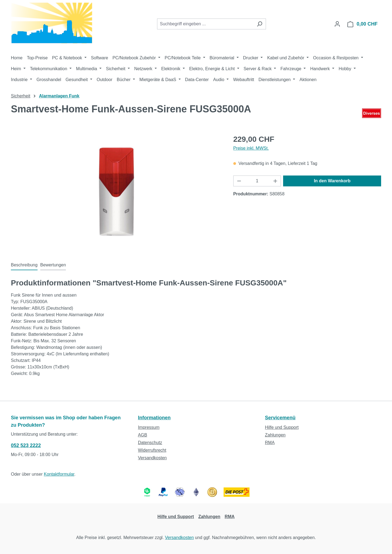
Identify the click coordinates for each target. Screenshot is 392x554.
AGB (143, 435)
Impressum (149, 427)
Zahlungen (275, 435)
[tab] (24, 265)
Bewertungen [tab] (53, 265)
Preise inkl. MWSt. (251, 148)
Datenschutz (150, 443)
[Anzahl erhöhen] (275, 181)
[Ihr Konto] (337, 24)
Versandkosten (152, 458)
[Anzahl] (257, 181)
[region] (117, 192)
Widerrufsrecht (152, 450)
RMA (270, 443)
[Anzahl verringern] (239, 181)
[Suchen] (260, 24)
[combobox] (205, 24)
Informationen (154, 418)
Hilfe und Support (282, 427)
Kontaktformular (59, 474)
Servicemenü (280, 418)
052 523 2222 (26, 445)
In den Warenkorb (332, 181)
